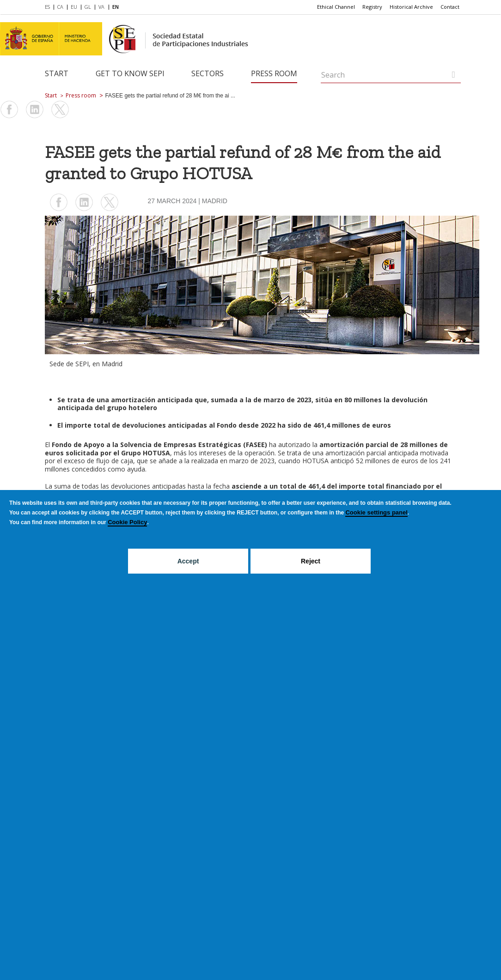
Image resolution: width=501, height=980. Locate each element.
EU (74, 7)
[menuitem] (49, 7)
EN (116, 7)
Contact (450, 7)
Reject (311, 561)
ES (47, 7)
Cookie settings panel (376, 512)
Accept (188, 561)
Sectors (208, 73)
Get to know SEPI (130, 73)
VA (101, 7)
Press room (274, 73)
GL (88, 7)
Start (57, 73)
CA (60, 7)
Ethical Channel (336, 7)
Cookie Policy (127, 522)
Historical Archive (411, 7)
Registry (372, 7)
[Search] (454, 75)
